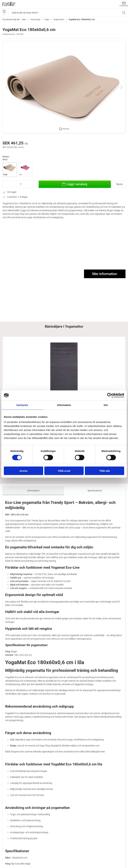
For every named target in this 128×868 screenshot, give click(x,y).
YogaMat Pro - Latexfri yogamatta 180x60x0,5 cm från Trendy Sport (63, 374)
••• (4, 13)
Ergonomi (8, 858)
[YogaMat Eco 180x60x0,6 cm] (106, 352)
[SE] (9, 4)
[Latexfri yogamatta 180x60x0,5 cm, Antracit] (22, 352)
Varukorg (124, 4)
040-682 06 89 (10, 835)
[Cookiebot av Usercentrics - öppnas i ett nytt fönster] (110, 395)
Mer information (105, 274)
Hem (24, 19)
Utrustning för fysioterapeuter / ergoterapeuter (27, 863)
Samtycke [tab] (22, 405)
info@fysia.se (10, 838)
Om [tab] (106, 405)
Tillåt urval (64, 471)
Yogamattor (59, 19)
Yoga (47, 19)
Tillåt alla (104, 471)
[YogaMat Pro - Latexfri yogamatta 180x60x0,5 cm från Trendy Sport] (64, 352)
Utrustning (35, 19)
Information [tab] (64, 405)
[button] (64, 87)
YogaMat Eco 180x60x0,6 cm (104, 371)
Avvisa (23, 471)
